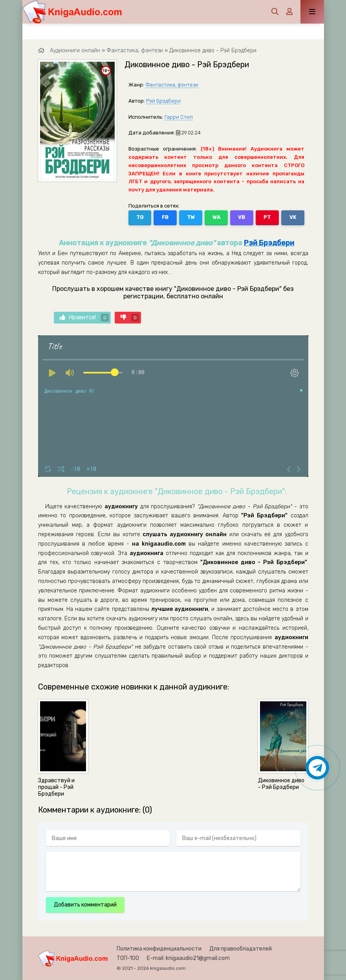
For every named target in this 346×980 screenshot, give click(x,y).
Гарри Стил (179, 117)
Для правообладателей (241, 949)
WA (216, 217)
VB (242, 217)
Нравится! (84, 318)
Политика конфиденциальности (159, 949)
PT (267, 217)
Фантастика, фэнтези (172, 85)
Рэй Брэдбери (163, 101)
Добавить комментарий (85, 905)
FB (165, 217)
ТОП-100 (128, 958)
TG (140, 217)
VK (293, 217)
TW (191, 217)
